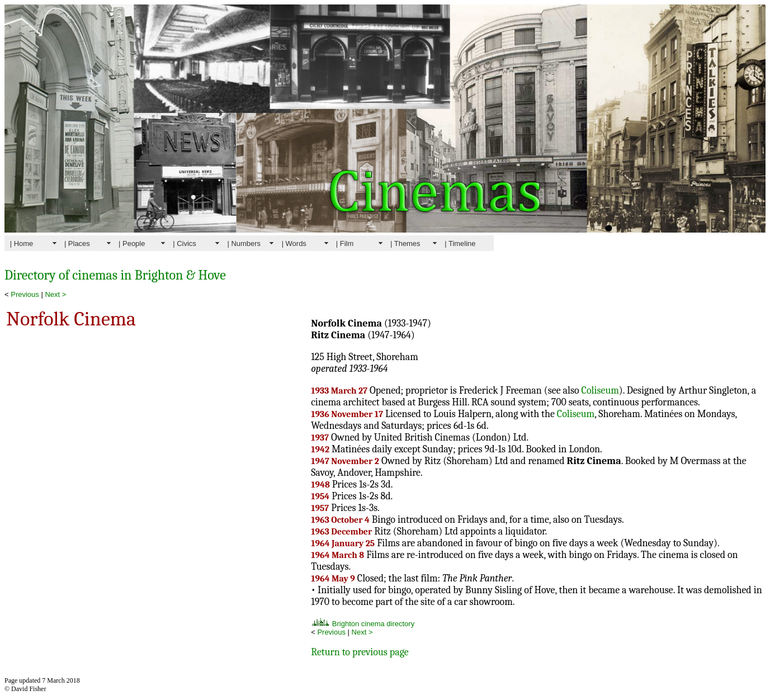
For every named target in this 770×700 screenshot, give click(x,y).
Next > (55, 294)
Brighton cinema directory (363, 624)
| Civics (185, 243)
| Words (294, 243)
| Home (22, 243)
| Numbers (244, 243)
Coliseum (600, 391)
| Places (77, 243)
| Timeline (460, 243)
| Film (345, 243)
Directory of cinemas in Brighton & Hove (115, 275)
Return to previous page (360, 652)
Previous (25, 294)
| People (132, 243)
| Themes (405, 243)
